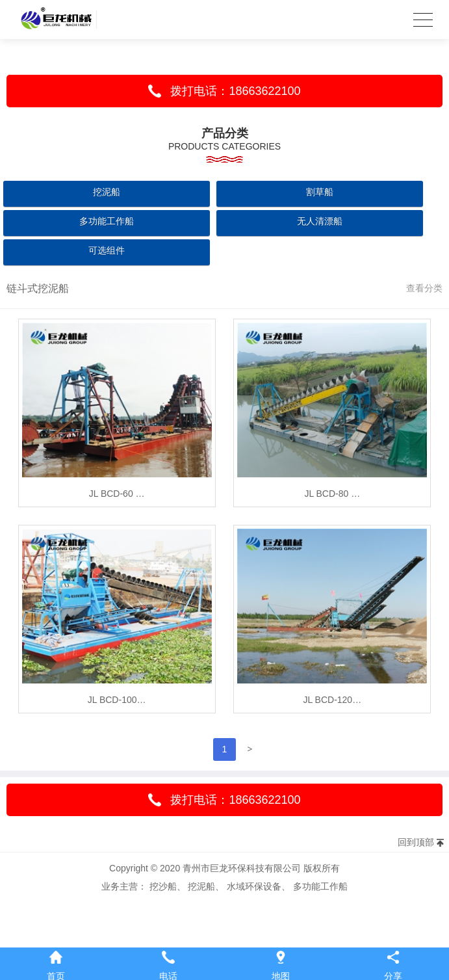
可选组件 (107, 250)
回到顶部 (416, 842)
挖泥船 (107, 192)
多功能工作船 (107, 221)
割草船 (320, 192)
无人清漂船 (320, 221)
